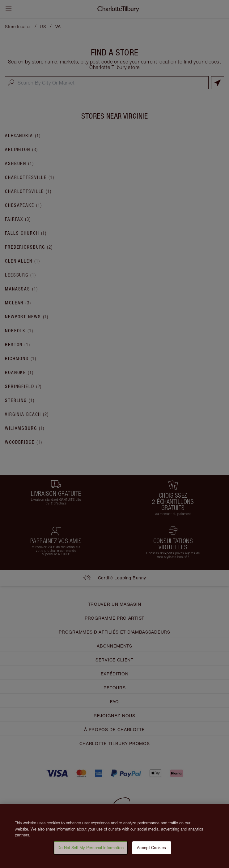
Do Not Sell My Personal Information (91, 850)
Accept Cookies (151, 850)
